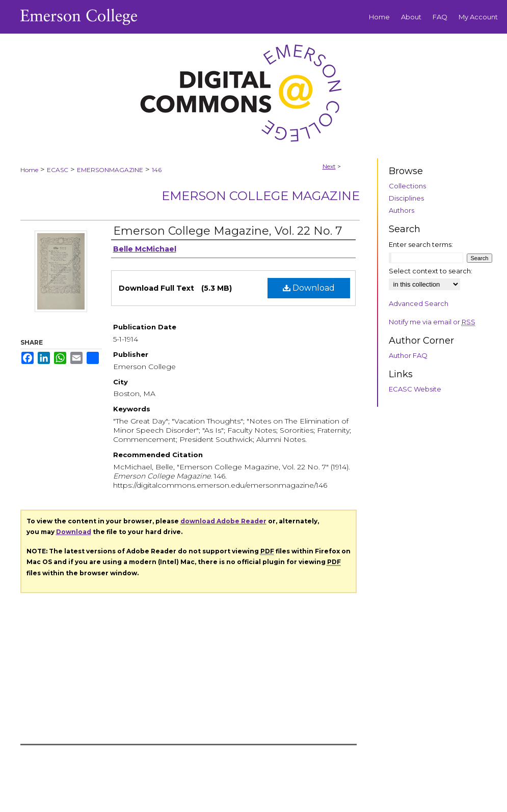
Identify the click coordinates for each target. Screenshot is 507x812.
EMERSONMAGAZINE (110, 170)
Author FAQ (408, 355)
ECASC (58, 170)
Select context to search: (431, 271)
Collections (407, 186)
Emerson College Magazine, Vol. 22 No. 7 (228, 231)
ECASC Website (415, 389)
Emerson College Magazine (261, 196)
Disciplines (406, 198)
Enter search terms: (421, 244)
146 (157, 170)
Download (309, 288)
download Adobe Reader (223, 521)
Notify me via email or (432, 322)
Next (329, 166)
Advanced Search (419, 303)
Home (29, 170)
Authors (402, 210)
